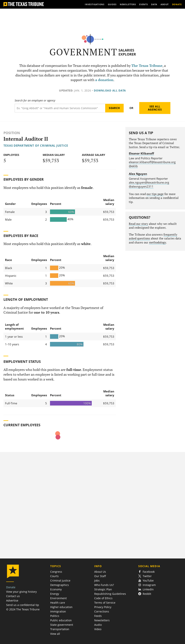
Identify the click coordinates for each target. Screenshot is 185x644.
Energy (55, 594)
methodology (157, 242)
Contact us (13, 596)
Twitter (145, 576)
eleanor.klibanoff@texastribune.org (152, 162)
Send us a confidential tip (23, 605)
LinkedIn (146, 589)
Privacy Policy (103, 607)
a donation (104, 80)
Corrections (102, 611)
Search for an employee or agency (35, 101)
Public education (61, 620)
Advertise (12, 600)
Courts (54, 576)
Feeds (98, 616)
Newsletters (102, 620)
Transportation (60, 629)
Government (83, 52)
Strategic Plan (103, 589)
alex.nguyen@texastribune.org (149, 182)
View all (55, 634)
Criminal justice (60, 580)
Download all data (110, 90)
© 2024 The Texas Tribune (23, 609)
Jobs (97, 580)
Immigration (58, 611)
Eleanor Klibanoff (141, 153)
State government (62, 625)
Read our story (138, 224)
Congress (56, 572)
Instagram (147, 585)
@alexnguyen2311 (141, 186)
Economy (56, 589)
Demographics (60, 585)
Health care (58, 603)
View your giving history (21, 592)
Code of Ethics (103, 598)
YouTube (146, 580)
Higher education (61, 607)
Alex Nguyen (138, 174)
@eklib (133, 166)
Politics (55, 616)
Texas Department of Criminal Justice (36, 145)
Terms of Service (105, 603)
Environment (58, 598)
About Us (100, 572)
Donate (11, 587)
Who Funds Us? (104, 585)
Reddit (145, 594)
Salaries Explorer (127, 52)
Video (98, 629)
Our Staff (100, 576)
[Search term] (60, 108)
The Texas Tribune (147, 66)
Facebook (147, 572)
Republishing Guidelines (110, 594)
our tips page (155, 194)
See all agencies (155, 108)
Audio (98, 625)
